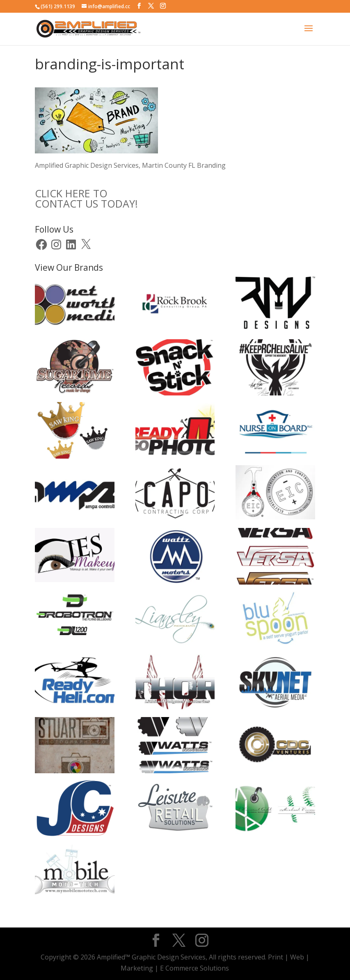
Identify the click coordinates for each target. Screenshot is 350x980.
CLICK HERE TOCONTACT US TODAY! (86, 198)
